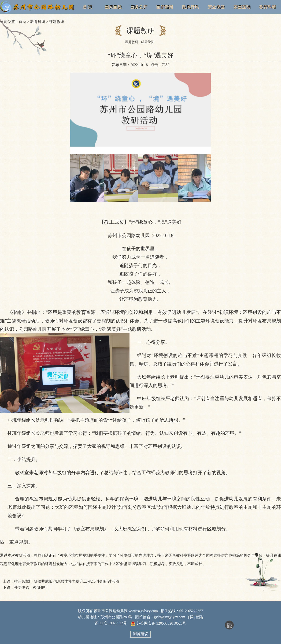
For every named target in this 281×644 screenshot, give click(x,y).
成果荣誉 (148, 42)
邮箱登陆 (196, 617)
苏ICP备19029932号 (111, 623)
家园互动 (242, 7)
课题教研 (57, 22)
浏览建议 (140, 634)
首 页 (87, 7)
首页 (22, 22)
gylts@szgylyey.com (169, 617)
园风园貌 (113, 7)
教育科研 (268, 7)
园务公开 (139, 7)
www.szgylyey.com (143, 611)
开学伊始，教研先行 (31, 587)
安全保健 (216, 7)
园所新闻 (165, 7)
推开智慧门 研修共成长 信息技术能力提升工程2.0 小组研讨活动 (67, 581)
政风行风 (190, 7)
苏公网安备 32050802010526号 (158, 623)
